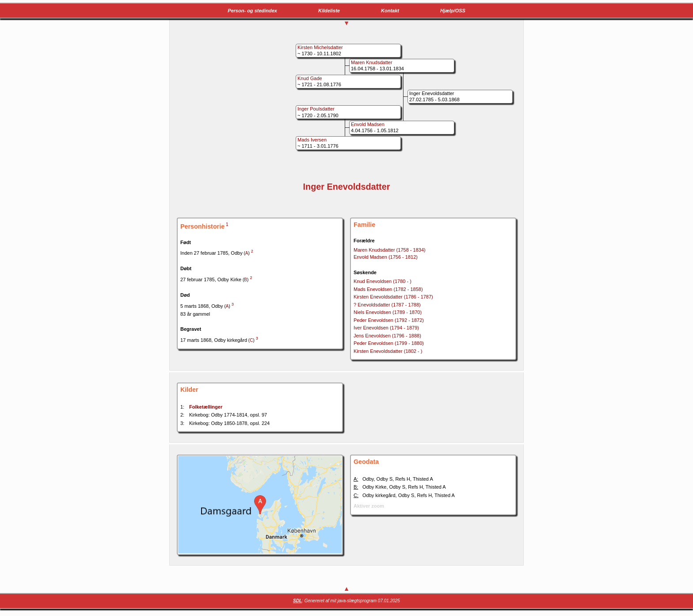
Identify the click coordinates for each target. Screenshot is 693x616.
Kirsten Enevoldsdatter (393, 297)
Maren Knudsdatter (390, 250)
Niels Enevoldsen (388, 312)
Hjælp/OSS (453, 11)
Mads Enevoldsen (388, 289)
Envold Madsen (386, 257)
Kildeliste (329, 11)
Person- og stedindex (252, 11)
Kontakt (390, 11)
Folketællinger (206, 407)
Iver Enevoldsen (386, 328)
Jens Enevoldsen (387, 336)
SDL (297, 601)
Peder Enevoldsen (389, 320)
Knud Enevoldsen (383, 281)
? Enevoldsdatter (387, 305)
